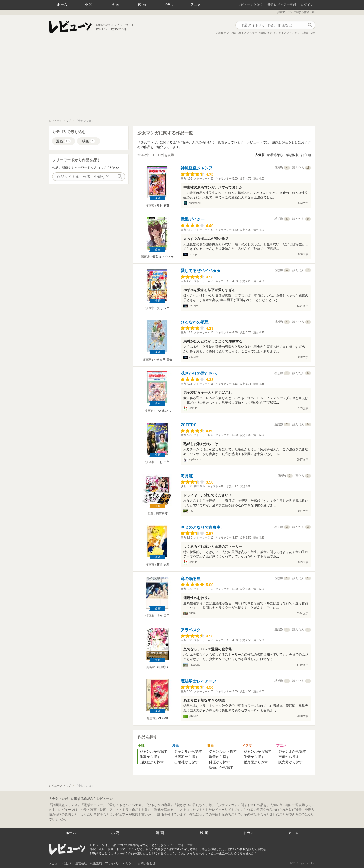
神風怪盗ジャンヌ (197, 168)
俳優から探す (219, 762)
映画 (143, 5)
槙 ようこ (163, 308)
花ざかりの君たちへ (199, 373)
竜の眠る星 (191, 579)
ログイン (307, 5)
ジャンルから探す (153, 751)
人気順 (260, 155)
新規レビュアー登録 (282, 5)
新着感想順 (275, 155)
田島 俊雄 (266, 33)
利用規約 (96, 863)
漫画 (116, 5)
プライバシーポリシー (120, 863)
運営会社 (81, 863)
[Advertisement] (182, 79)
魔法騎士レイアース (199, 681)
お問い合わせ (147, 863)
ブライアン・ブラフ (288, 33)
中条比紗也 (163, 411)
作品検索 (310, 25)
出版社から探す (152, 762)
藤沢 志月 (163, 565)
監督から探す (219, 757)
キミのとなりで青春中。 (203, 527)
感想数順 (292, 155)
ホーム (62, 5)
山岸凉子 (163, 667)
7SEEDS (189, 425)
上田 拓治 (309, 33)
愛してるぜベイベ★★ (201, 270)
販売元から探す (221, 767)
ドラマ (169, 5)
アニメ (195, 5)
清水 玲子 (163, 616)
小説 (89, 5)
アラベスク (191, 630)
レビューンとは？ (250, 5)
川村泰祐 (162, 513)
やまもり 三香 (163, 359)
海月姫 (187, 476)
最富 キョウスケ (163, 257)
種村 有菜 (163, 205)
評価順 (306, 155)
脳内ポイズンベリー (245, 33)
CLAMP (163, 718)
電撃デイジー (193, 219)
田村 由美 (163, 462)
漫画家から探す (186, 757)
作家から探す (150, 757)
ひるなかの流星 (195, 322)
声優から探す (289, 757)
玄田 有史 (223, 33)
